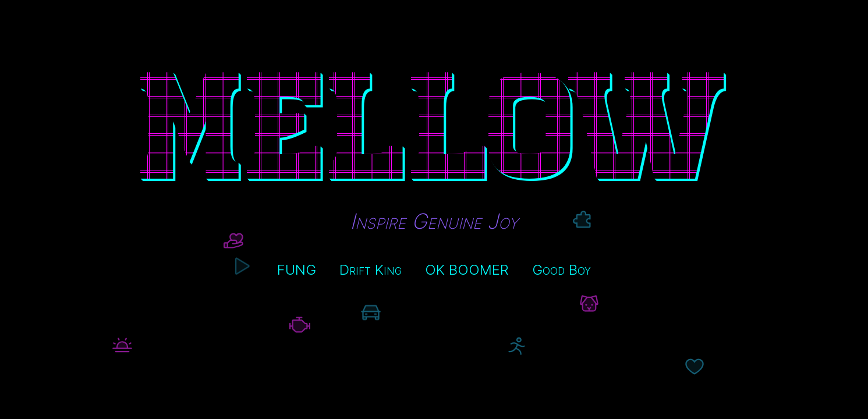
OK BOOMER (467, 270)
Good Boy (561, 270)
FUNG (297, 270)
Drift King (371, 270)
